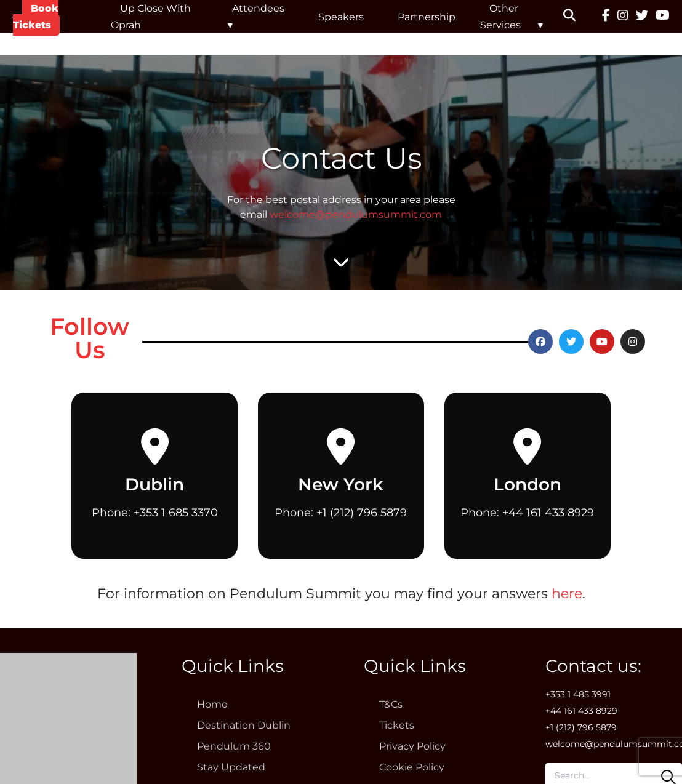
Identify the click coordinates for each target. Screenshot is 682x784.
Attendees (258, 8)
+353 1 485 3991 (578, 694)
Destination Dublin (244, 725)
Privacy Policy (412, 746)
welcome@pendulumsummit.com (356, 214)
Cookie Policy (412, 767)
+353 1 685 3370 (176, 513)
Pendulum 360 (234, 746)
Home (212, 704)
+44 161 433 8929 (548, 513)
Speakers (341, 17)
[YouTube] (663, 17)
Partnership (427, 17)
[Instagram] (623, 17)
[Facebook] (606, 17)
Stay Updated (231, 767)
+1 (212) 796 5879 (362, 513)
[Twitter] (642, 17)
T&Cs (391, 704)
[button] (577, 17)
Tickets (397, 725)
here (567, 594)
